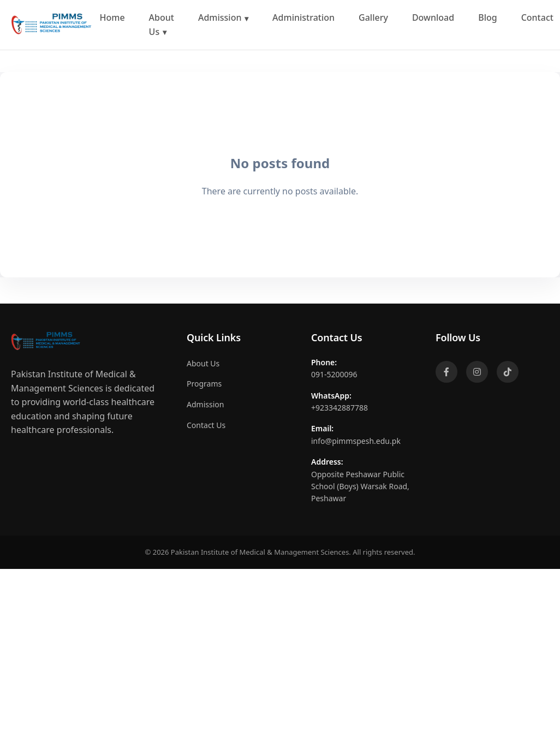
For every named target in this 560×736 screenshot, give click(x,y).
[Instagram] (477, 372)
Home (112, 17)
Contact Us (206, 425)
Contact (537, 17)
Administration (303, 17)
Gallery (373, 17)
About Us (162, 25)
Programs (204, 384)
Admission (220, 17)
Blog (487, 17)
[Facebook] (446, 372)
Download (433, 17)
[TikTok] (508, 372)
